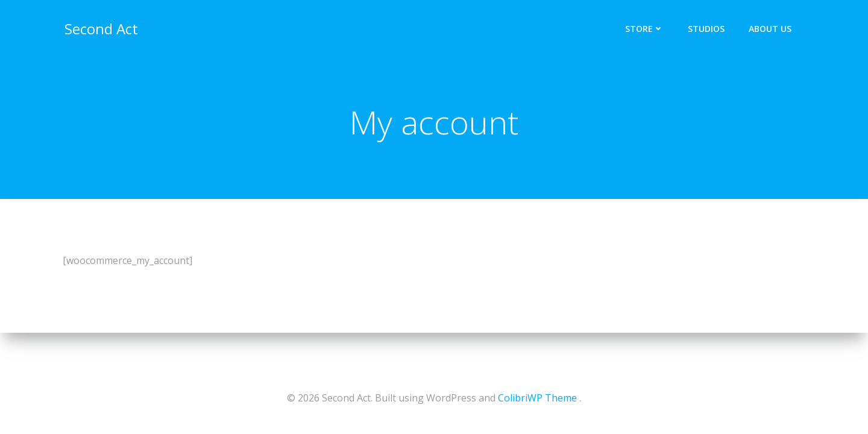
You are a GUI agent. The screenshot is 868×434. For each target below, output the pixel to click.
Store (646, 27)
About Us (772, 27)
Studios (708, 27)
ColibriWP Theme (537, 398)
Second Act (99, 27)
